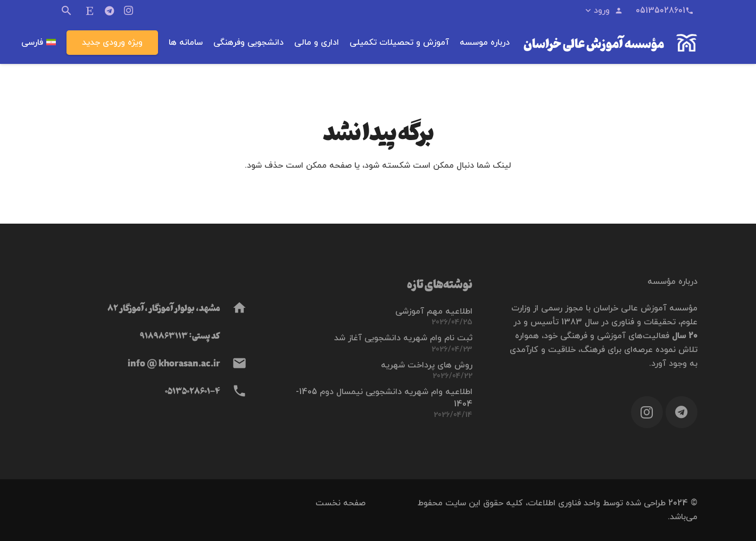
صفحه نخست (340, 503)
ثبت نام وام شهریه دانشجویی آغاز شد (403, 338)
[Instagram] (128, 11)
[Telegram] (109, 11)
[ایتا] (90, 11)
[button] (603, 11)
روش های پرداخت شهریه (427, 365)
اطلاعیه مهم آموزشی (434, 312)
